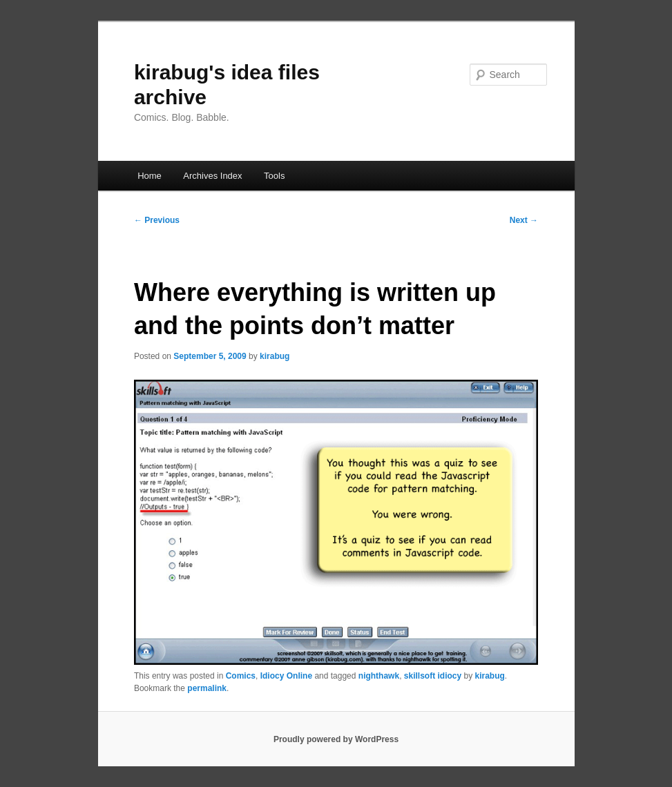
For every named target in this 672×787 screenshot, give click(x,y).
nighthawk (379, 676)
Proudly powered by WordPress (336, 739)
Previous (157, 220)
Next (524, 220)
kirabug (275, 356)
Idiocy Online (286, 676)
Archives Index (212, 176)
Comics (241, 676)
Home (150, 176)
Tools (274, 176)
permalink (207, 688)
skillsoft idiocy (433, 676)
